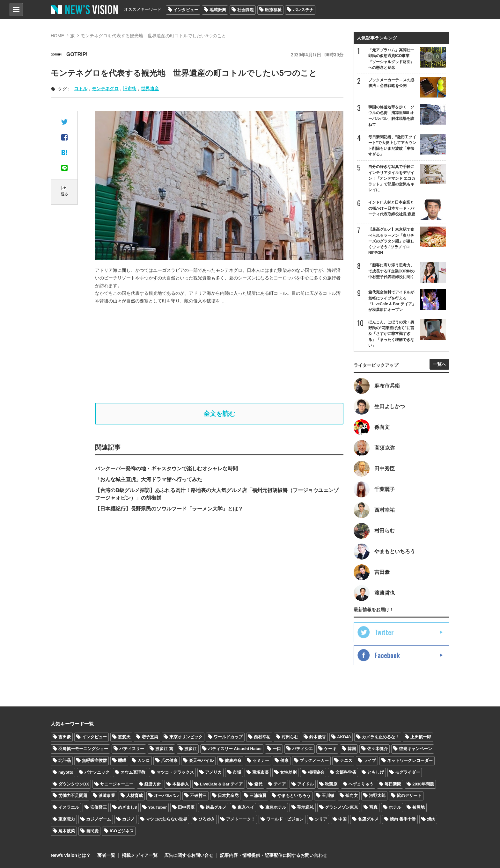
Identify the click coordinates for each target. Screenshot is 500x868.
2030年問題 (423, 784)
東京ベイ (246, 807)
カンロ (144, 760)
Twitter (384, 632)
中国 (342, 819)
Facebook (387, 655)
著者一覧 (106, 855)
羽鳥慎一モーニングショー (83, 749)
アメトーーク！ (241, 819)
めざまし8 (127, 807)
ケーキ (330, 749)
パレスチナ (303, 10)
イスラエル (69, 807)
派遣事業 (107, 796)
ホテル (395, 807)
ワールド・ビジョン (285, 819)
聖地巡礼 (305, 807)
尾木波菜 (67, 831)
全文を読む (219, 414)
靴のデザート (409, 796)
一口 (277, 749)
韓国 (352, 749)
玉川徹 (328, 796)
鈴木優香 (318, 737)
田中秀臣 (186, 807)
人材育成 (135, 796)
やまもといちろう (294, 796)
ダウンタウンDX (74, 784)
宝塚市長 (261, 772)
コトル (81, 89)
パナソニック (97, 772)
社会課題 (246, 10)
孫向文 (352, 796)
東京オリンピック (186, 737)
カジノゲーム (99, 819)
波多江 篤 (164, 749)
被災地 (419, 807)
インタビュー (186, 10)
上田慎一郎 (421, 737)
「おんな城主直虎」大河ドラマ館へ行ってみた (149, 479)
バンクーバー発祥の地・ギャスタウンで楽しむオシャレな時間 (166, 469)
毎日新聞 (393, 784)
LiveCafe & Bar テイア (221, 784)
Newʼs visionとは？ (71, 855)
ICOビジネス (122, 831)
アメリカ (213, 772)
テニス (346, 760)
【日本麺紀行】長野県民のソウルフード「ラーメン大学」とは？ (169, 509)
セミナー (261, 760)
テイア (280, 784)
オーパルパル (166, 796)
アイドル (305, 784)
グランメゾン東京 (342, 807)
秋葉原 (331, 784)
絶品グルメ (216, 807)
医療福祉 (273, 10)
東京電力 (67, 819)
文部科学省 (346, 772)
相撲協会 (316, 772)
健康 (284, 760)
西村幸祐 (262, 737)
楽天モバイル (201, 760)
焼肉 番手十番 (403, 819)
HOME (57, 36)
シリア (321, 819)
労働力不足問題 (73, 796)
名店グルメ (368, 819)
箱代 (258, 784)
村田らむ (290, 737)
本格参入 (180, 784)
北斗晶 (65, 760)
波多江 (191, 749)
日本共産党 (228, 796)
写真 (373, 807)
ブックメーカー (314, 760)
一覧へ (439, 364)
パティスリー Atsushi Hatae (235, 749)
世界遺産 (150, 89)
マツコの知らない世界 (166, 819)
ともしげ (376, 772)
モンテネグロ (105, 89)
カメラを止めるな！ (381, 737)
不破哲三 (198, 796)
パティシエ (302, 749)
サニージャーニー (117, 784)
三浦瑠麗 (258, 796)
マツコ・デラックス (175, 772)
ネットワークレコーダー (410, 760)
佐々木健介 (377, 749)
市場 (237, 772)
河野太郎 (377, 796)
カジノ (128, 819)
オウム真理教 (133, 772)
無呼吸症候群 (94, 760)
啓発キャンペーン (415, 749)
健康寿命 (233, 760)
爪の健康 (169, 760)
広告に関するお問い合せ (189, 855)
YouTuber (157, 807)
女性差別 (288, 772)
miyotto (66, 772)
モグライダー (408, 772)
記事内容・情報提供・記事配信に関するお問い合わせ (274, 855)
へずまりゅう (361, 784)
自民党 (92, 831)
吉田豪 (65, 737)
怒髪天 (124, 737)
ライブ (370, 760)
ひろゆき (207, 819)
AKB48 (344, 737)
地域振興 (218, 10)
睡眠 (122, 760)
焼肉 (431, 819)
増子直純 (150, 737)
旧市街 (130, 89)
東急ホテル (276, 807)
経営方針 (153, 784)
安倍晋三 (99, 807)
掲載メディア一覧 (140, 855)
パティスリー (132, 749)
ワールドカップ (228, 737)
